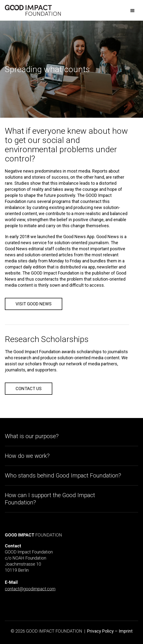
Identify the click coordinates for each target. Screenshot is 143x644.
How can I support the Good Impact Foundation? (50, 499)
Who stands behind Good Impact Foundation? (63, 476)
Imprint (126, 631)
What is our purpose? (32, 436)
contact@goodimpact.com (30, 589)
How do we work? (27, 456)
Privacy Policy (100, 631)
